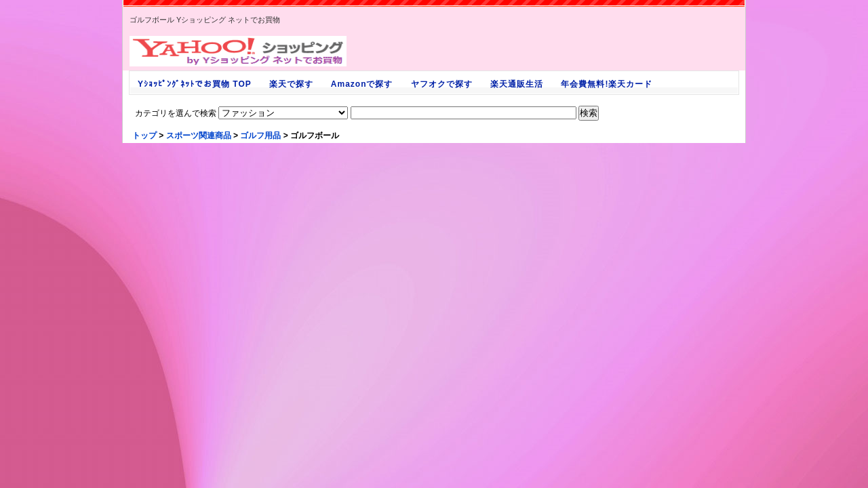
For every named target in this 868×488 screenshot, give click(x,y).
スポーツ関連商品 (199, 136)
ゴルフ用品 (260, 136)
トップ (144, 136)
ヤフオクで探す (441, 84)
